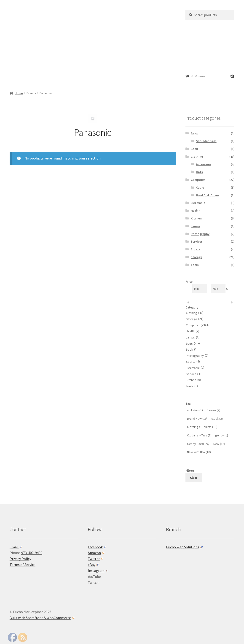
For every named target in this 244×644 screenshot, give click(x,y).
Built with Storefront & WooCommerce (42, 618)
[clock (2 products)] (217, 419)
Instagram (98, 571)
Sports (196, 249)
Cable (200, 187)
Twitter (95, 559)
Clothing (197, 157)
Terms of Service (23, 565)
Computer (198, 180)
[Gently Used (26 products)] (198, 444)
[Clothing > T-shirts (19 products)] (202, 427)
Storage (196, 257)
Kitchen (196, 218)
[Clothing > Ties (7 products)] (199, 435)
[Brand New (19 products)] (197, 419)
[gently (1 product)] (222, 435)
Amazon (96, 553)
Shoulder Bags (206, 141)
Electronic (198, 203)
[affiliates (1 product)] (195, 410)
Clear (194, 478)
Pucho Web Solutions (184, 547)
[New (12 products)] (219, 444)
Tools (195, 265)
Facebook (97, 547)
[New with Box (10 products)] (199, 452)
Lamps (196, 226)
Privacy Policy (20, 559)
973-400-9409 (32, 553)
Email (16, 547)
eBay (93, 565)
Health (196, 211)
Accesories (204, 164)
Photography (200, 234)
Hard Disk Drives (208, 195)
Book (194, 149)
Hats (199, 172)
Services (197, 241)
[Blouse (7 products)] (213, 410)
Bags (194, 133)
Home (19, 93)
